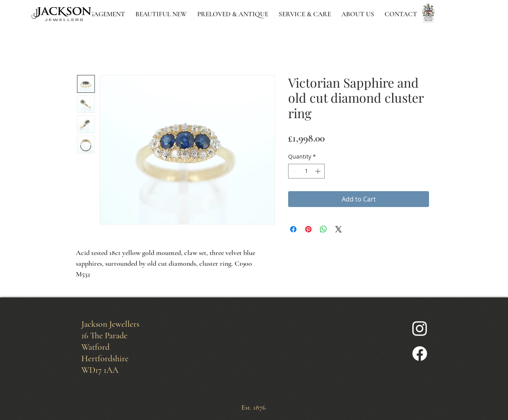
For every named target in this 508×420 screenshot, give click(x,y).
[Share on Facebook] (293, 229)
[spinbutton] (306, 171)
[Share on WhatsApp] (323, 229)
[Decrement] (294, 171)
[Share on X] (339, 229)
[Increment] (318, 171)
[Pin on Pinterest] (308, 229)
